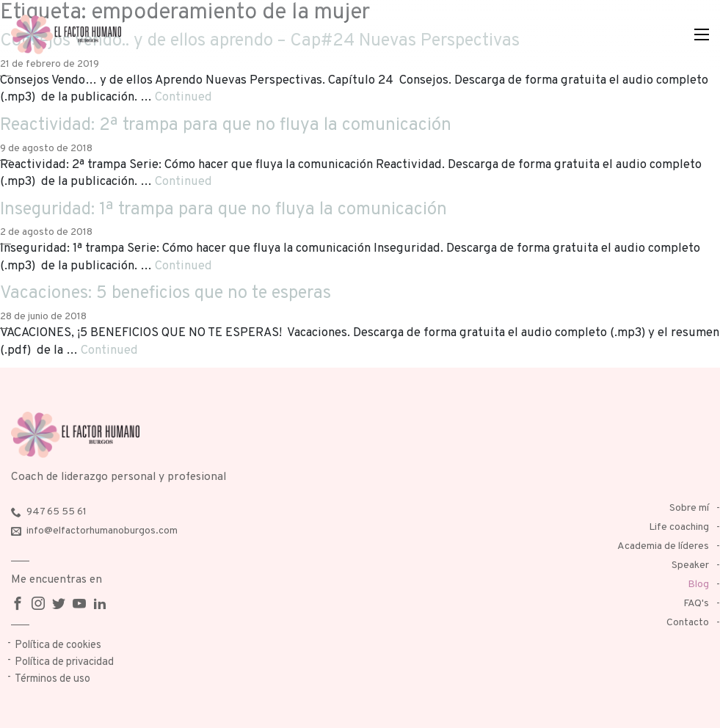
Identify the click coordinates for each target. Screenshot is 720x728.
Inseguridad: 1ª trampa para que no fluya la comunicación (223, 210)
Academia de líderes (663, 546)
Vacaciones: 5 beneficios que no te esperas (166, 294)
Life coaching (679, 527)
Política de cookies (58, 645)
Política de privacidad (64, 662)
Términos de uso (52, 679)
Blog (698, 585)
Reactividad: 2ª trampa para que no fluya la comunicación (226, 125)
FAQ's (696, 604)
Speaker (690, 565)
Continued (183, 97)
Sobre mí (689, 508)
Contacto (688, 623)
